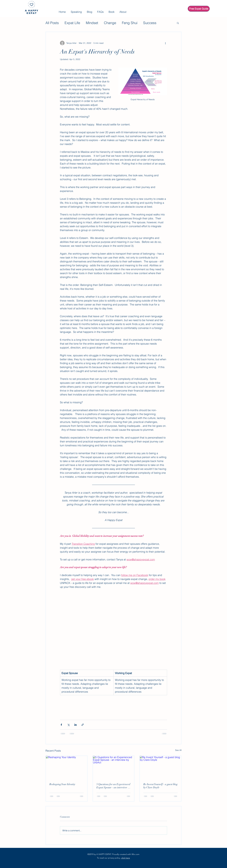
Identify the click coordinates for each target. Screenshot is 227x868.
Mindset (92, 23)
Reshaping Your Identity (62, 784)
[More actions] (165, 43)
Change (110, 23)
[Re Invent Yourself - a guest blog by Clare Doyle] (160, 768)
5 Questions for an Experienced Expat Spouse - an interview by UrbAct (113, 786)
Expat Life (72, 23)
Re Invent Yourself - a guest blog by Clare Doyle (160, 786)
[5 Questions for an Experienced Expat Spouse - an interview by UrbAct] (114, 768)
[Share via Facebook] (61, 725)
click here (126, 858)
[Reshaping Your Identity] (67, 768)
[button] (178, 23)
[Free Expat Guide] (199, 9)
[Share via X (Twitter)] (68, 725)
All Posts (52, 23)
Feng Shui (130, 23)
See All (178, 750)
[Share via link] (83, 725)
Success (150, 23)
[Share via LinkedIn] (75, 725)
